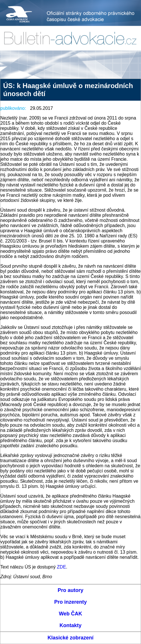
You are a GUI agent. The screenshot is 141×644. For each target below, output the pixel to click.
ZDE (61, 567)
